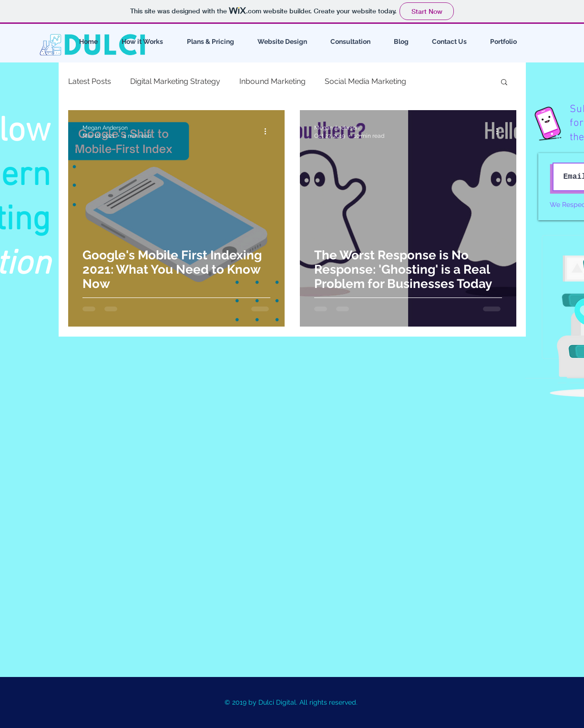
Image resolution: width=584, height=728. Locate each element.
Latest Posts (90, 81)
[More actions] (269, 131)
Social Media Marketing (365, 81)
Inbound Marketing (272, 81)
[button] (504, 83)
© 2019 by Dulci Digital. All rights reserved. (292, 702)
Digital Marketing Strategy (175, 81)
